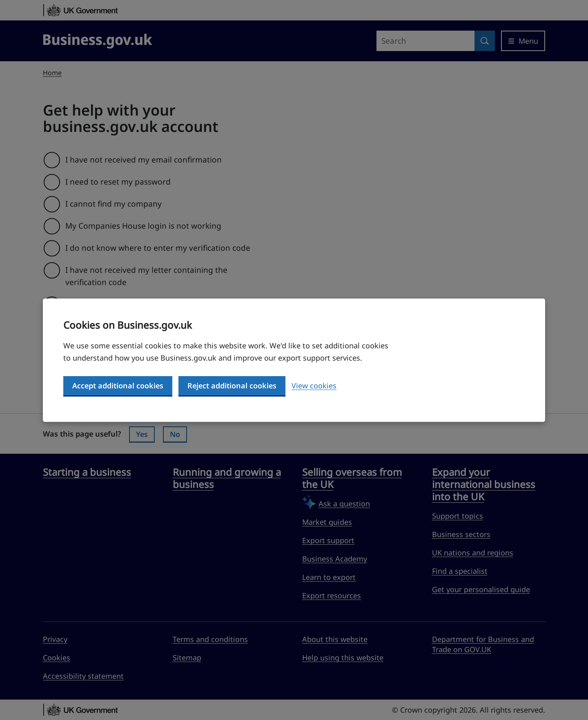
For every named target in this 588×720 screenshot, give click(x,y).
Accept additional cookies (118, 386)
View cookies (314, 386)
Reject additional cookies (232, 386)
